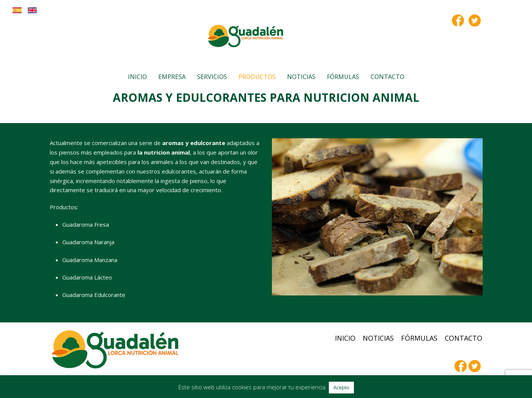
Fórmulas (343, 77)
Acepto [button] (341, 387)
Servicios (212, 77)
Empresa (172, 77)
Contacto (388, 77)
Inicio (137, 77)
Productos (257, 77)
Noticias (301, 77)
